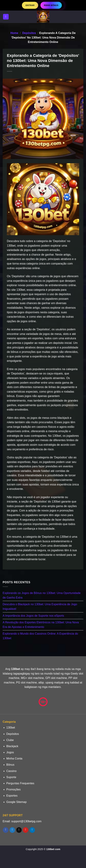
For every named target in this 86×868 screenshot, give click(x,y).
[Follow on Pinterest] (26, 830)
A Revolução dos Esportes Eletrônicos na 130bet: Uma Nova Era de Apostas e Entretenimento (41, 625)
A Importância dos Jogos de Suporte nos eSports (33, 616)
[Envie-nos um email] (19, 830)
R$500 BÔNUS (51, 5)
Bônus (10, 765)
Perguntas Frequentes (20, 783)
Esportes (12, 796)
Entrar (30, 5)
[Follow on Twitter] (12, 830)
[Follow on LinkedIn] (32, 830)
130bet (11, 728)
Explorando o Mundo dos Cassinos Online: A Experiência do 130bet (40, 636)
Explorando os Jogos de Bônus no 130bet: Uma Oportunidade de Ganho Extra (42, 595)
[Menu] (6, 17)
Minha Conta (14, 759)
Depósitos (29, 33)
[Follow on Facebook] (6, 830)
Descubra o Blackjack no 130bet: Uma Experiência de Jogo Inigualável (40, 607)
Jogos (10, 752)
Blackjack (12, 746)
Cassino (11, 771)
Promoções (14, 789)
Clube (10, 740)
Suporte (11, 777)
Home (14, 33)
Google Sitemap (17, 802)
